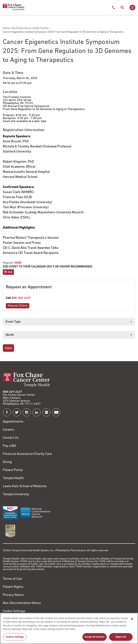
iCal (10, 272)
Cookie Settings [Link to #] (14, 611)
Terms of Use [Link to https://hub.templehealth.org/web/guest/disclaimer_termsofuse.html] (12, 579)
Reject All (121, 639)
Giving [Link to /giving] (7, 462)
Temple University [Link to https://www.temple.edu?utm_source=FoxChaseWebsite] (16, 494)
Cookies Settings (15, 639)
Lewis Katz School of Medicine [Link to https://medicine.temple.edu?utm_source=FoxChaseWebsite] (25, 486)
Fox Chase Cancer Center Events (30, 28)
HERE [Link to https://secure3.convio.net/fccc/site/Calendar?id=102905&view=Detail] (18, 263)
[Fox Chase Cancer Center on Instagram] (27, 412)
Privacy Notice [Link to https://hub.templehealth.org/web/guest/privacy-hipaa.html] (13, 595)
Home (6, 28)
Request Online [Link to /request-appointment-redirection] (18, 306)
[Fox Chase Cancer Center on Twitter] (17, 412)
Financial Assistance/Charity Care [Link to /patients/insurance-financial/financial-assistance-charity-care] (27, 454)
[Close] (132, 621)
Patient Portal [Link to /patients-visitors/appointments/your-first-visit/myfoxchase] (13, 470)
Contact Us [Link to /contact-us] (11, 438)
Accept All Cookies (95, 639)
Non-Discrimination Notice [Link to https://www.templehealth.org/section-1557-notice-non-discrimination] (22, 603)
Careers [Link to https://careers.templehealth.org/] (8, 430)
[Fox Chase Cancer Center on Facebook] (7, 412)
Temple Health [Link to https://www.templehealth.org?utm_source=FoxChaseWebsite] (13, 478)
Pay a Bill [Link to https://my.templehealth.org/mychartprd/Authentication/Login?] (9, 446)
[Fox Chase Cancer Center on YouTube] (56, 412)
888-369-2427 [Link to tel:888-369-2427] (21, 298)
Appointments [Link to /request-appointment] (13, 422)
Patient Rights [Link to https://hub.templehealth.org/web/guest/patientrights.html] (13, 587)
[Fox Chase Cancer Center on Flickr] (46, 412)
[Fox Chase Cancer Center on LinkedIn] (37, 412)
